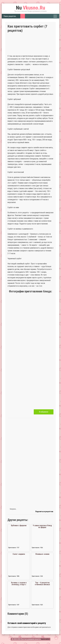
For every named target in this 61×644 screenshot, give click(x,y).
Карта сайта (45, 639)
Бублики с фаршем (19, 525)
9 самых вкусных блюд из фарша (42, 526)
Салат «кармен (19, 554)
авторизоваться (45, 627)
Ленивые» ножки (42, 554)
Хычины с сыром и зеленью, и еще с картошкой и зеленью (19, 584)
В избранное (44, 412)
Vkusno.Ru (30, 8)
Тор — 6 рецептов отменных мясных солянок (42, 584)
